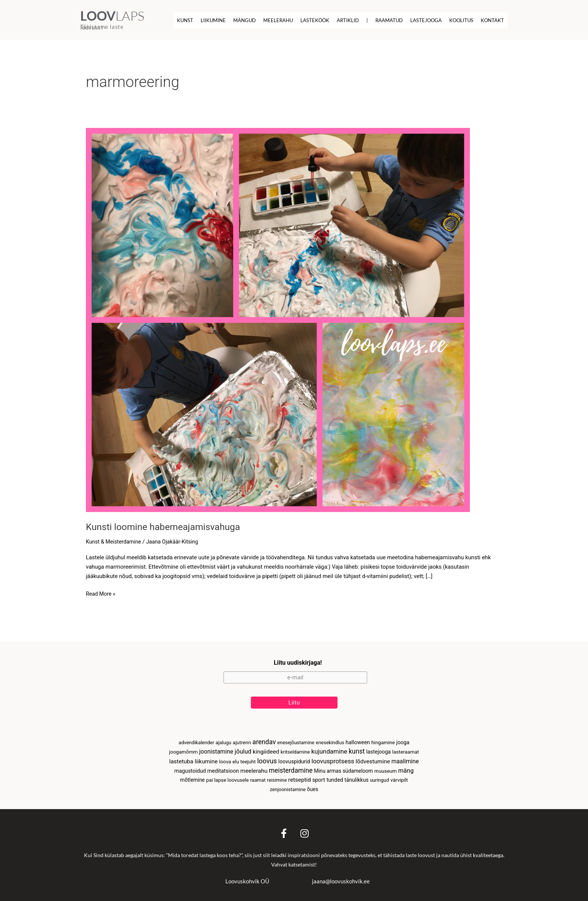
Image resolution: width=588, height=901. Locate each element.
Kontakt (492, 20)
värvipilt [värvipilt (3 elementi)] (399, 780)
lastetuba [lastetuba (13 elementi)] (181, 760)
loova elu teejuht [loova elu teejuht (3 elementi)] (237, 760)
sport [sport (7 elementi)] (319, 779)
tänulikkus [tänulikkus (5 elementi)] (357, 779)
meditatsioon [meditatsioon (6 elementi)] (223, 770)
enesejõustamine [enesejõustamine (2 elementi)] (296, 740)
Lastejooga (426, 20)
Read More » (101, 593)
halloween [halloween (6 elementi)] (358, 740)
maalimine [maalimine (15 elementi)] (405, 759)
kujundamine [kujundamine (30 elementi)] (329, 749)
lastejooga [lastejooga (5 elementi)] (378, 749)
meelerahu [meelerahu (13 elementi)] (254, 770)
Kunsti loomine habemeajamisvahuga (167, 526)
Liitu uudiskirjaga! (298, 659)
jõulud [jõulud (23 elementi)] (243, 749)
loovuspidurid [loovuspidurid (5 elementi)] (294, 760)
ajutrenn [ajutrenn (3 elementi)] (242, 740)
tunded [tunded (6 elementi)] (334, 780)
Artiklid (348, 20)
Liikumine (213, 20)
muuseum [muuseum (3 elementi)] (385, 770)
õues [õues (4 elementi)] (313, 789)
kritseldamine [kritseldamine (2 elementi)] (295, 750)
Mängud (244, 20)
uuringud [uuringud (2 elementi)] (379, 780)
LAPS (112, 16)
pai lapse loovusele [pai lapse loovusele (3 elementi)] (228, 780)
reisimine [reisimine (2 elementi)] (277, 780)
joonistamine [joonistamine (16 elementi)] (216, 749)
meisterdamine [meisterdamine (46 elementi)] (291, 769)
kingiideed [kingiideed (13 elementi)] (266, 749)
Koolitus (461, 20)
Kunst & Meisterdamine (115, 541)
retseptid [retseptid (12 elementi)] (300, 779)
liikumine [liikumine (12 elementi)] (206, 760)
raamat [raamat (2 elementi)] (258, 780)
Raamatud (389, 20)
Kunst (185, 20)
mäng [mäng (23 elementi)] (406, 770)
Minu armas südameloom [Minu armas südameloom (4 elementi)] (343, 770)
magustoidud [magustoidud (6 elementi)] (190, 770)
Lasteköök (315, 20)
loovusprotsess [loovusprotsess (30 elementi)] (333, 759)
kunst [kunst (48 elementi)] (357, 749)
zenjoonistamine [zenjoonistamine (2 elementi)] (287, 789)
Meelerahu (278, 20)
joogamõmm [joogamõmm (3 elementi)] (183, 750)
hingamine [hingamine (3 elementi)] (383, 740)
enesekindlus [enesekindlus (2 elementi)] (330, 740)
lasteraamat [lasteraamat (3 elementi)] (406, 750)
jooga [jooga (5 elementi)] (403, 740)
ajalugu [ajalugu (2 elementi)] (223, 740)
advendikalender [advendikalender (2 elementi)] (196, 740)
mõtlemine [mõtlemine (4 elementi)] (192, 779)
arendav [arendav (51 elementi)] (264, 739)
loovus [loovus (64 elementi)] (267, 759)
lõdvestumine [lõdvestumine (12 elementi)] (373, 760)
